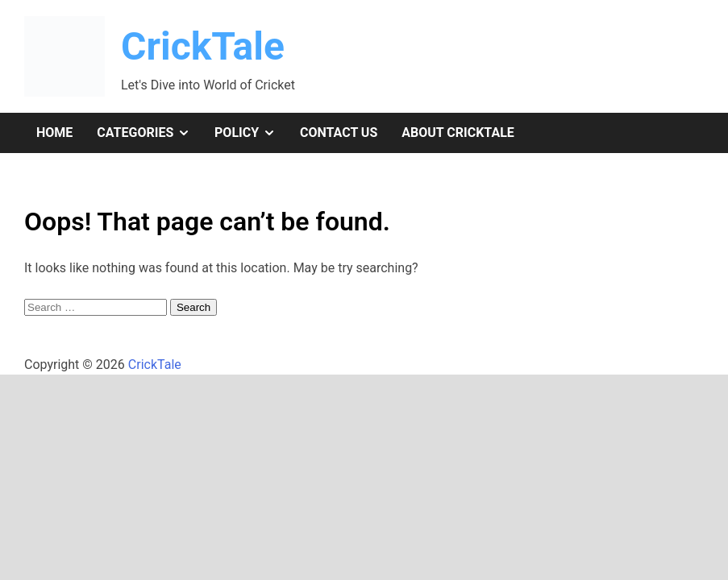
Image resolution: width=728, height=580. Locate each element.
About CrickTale (458, 133)
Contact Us (339, 133)
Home (54, 133)
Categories (150, 133)
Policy (251, 133)
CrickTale (203, 46)
